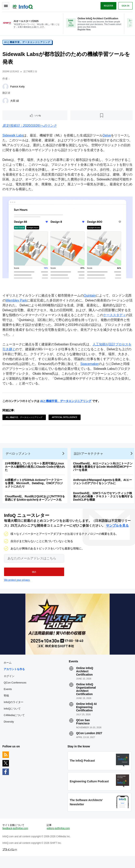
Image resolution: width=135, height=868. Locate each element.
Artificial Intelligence (65, 418)
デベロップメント (19, 457)
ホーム (8, 670)
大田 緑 (15, 102)
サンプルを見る (117, 531)
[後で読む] (101, 117)
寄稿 (7, 703)
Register (108, 6)
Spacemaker (100, 364)
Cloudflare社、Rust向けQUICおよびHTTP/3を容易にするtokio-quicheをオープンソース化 (36, 502)
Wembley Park (20, 301)
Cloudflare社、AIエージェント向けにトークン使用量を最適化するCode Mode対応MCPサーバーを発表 (104, 471)
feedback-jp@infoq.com (16, 839)
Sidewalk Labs (14, 137)
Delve (107, 137)
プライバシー (11, 860)
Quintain (91, 296)
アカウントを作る (15, 676)
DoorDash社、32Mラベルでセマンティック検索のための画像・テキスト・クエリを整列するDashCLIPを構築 (104, 500)
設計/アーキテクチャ (89, 457)
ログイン (10, 683)
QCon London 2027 (89, 740)
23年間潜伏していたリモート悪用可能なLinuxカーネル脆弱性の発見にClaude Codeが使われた (36, 471)
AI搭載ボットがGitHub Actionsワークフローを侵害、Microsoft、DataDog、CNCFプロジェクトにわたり (35, 487)
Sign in (125, 6)
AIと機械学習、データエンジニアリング (28, 44)
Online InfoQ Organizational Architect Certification (86, 696)
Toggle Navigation (6, 6)
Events (9, 696)
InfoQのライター (14, 709)
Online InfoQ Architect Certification (85, 678)
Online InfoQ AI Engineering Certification (86, 714)
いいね (38, 117)
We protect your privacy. (17, 585)
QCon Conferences (16, 690)
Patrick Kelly (18, 88)
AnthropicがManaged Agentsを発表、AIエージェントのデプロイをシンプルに (103, 485)
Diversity (10, 729)
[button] (34, 577)
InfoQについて (13, 716)
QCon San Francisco (83, 729)
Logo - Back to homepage (24, 5)
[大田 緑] (6, 103)
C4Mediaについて (15, 722)
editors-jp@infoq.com (59, 839)
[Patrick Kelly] (6, 88)
